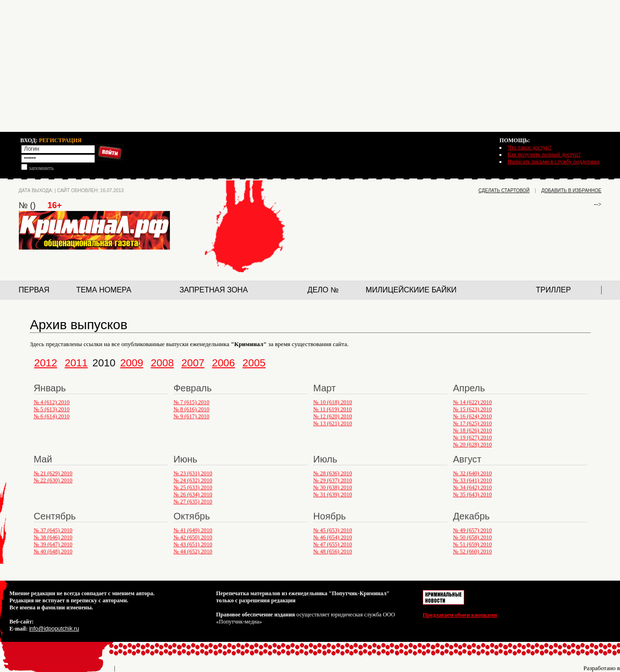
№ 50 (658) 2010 (472, 537)
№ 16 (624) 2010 (472, 416)
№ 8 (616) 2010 (191, 409)
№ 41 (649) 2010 (193, 530)
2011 (76, 363)
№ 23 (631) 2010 (193, 473)
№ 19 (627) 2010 (472, 437)
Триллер (553, 290)
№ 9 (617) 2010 (191, 416)
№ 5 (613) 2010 (51, 409)
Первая (34, 290)
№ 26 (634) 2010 (193, 494)
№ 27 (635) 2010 (193, 502)
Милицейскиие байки (411, 290)
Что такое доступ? (529, 147)
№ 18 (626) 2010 (472, 430)
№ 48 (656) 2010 (332, 551)
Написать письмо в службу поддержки (554, 162)
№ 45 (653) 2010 (332, 530)
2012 (45, 363)
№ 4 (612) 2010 (51, 402)
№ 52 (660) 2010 (472, 551)
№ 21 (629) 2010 (53, 473)
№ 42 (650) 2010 (193, 537)
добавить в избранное (572, 190)
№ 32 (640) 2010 (472, 473)
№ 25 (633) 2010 (193, 487)
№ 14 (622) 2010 (472, 402)
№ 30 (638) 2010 (332, 487)
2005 (254, 363)
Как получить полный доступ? (544, 154)
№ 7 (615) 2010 (191, 402)
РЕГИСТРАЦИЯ (60, 140)
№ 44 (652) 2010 (193, 551)
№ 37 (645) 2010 (53, 530)
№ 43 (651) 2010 (193, 544)
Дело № (323, 290)
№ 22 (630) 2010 (53, 480)
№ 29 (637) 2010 (332, 480)
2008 (162, 363)
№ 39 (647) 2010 (53, 544)
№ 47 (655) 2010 (332, 544)
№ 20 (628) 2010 (472, 445)
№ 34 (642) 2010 (472, 487)
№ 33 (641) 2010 (472, 480)
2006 (223, 363)
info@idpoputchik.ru (54, 629)
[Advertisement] (310, 66)
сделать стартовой (504, 190)
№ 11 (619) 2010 (332, 409)
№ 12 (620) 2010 (332, 416)
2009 (132, 363)
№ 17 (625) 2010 (472, 423)
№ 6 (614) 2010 (51, 416)
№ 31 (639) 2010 (332, 494)
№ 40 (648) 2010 (53, 551)
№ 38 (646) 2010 (53, 537)
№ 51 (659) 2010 (472, 544)
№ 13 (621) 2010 (332, 423)
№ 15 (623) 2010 (472, 409)
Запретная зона (213, 290)
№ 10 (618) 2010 (332, 402)
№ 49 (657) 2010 (472, 530)
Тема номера (104, 290)
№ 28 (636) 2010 (332, 473)
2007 (193, 363)
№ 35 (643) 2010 (472, 494)
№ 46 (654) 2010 (332, 537)
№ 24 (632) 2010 (193, 480)
